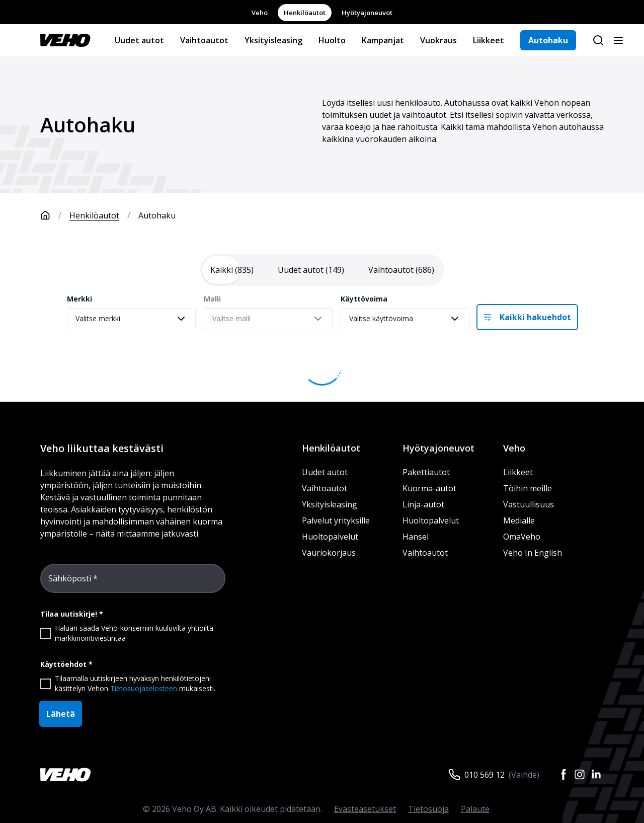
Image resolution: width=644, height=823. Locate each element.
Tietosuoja (428, 809)
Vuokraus (438, 40)
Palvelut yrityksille (336, 520)
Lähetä (61, 714)
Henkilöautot (305, 13)
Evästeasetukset (365, 809)
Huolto (332, 40)
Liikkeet (489, 40)
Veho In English (533, 553)
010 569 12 (485, 775)
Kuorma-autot (429, 488)
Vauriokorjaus (329, 553)
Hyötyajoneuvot (367, 13)
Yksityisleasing (273, 40)
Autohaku (548, 40)
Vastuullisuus (529, 504)
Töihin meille (528, 488)
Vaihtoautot (204, 40)
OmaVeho (522, 537)
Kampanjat (383, 40)
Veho (260, 13)
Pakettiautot (426, 472)
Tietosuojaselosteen (144, 688)
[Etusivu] (55, 215)
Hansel (416, 537)
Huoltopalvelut (330, 537)
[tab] (232, 270)
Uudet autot (139, 40)
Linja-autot (423, 504)
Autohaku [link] (157, 215)
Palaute (475, 809)
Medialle (519, 520)
